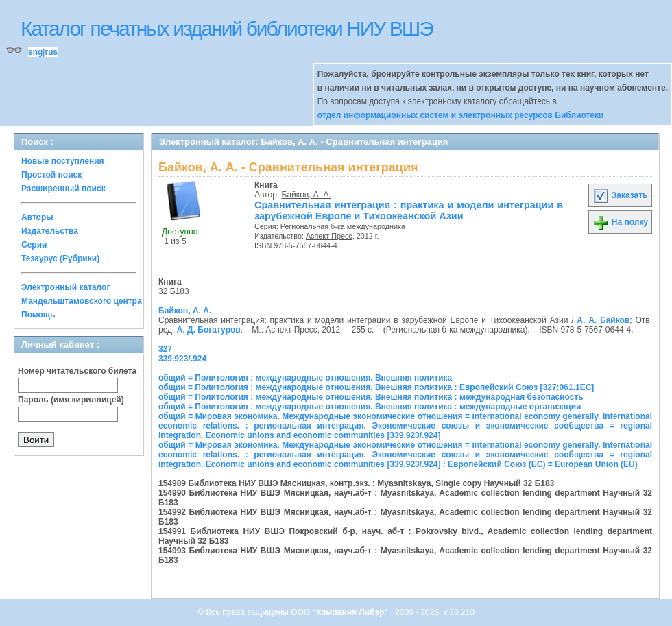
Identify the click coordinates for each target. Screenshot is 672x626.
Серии (34, 245)
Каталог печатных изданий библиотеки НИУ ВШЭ (227, 28)
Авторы (37, 217)
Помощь (38, 315)
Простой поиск (51, 175)
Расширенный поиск (63, 189)
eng (35, 52)
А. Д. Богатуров (209, 330)
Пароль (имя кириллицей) (71, 400)
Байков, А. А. (307, 195)
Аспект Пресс (329, 236)
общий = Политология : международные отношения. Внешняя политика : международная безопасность (371, 397)
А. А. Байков (603, 320)
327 (165, 349)
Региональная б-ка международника (343, 226)
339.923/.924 (182, 359)
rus (51, 52)
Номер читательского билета (77, 371)
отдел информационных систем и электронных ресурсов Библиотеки (461, 115)
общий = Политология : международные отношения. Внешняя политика (305, 378)
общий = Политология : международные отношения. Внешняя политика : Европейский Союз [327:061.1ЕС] (376, 387)
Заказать (620, 195)
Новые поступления (63, 161)
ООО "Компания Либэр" (340, 612)
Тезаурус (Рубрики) (60, 258)
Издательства (50, 231)
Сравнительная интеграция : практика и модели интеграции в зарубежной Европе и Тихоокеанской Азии (409, 210)
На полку (620, 222)
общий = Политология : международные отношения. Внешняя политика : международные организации (370, 407)
